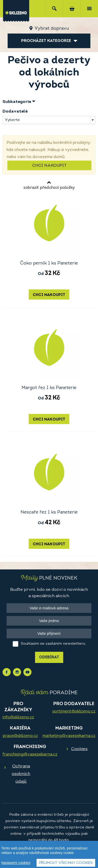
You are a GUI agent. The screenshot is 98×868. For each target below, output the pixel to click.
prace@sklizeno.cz (20, 736)
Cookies (79, 749)
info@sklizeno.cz (18, 717)
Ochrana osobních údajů (21, 774)
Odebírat (49, 657)
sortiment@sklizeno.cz (74, 711)
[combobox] (49, 120)
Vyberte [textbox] (12, 120)
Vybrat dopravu (52, 29)
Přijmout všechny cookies (66, 863)
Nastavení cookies (16, 863)
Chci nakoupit (49, 166)
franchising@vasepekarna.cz (30, 754)
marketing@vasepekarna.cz (69, 736)
